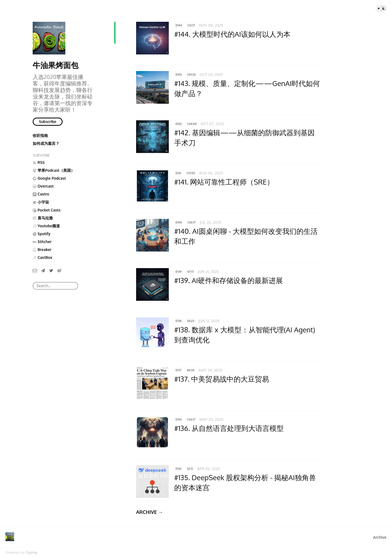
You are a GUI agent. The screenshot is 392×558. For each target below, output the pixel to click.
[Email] (35, 270)
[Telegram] (43, 270)
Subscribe (48, 122)
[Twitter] (51, 270)
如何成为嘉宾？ (46, 143)
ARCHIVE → (150, 512)
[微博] (59, 270)
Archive (380, 537)
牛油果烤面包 (56, 65)
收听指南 (40, 135)
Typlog (31, 552)
